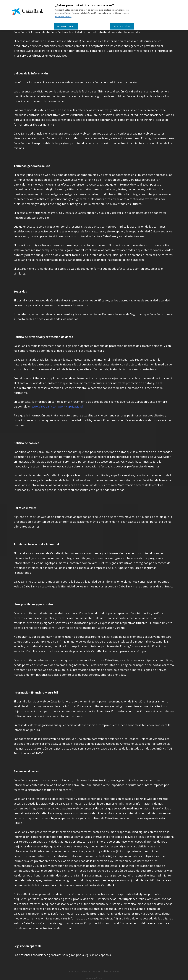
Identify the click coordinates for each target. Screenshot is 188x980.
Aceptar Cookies (122, 26)
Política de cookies (63, 17)
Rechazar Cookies (66, 26)
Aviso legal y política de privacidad (85, 971)
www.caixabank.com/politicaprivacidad (57, 406)
